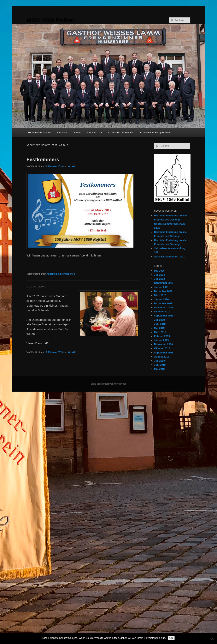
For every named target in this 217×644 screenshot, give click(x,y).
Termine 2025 (94, 132)
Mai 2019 (159, 328)
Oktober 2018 (162, 348)
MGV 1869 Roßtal (50, 20)
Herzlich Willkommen (39, 132)
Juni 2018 (160, 365)
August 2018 (162, 357)
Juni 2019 (160, 324)
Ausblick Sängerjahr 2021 (169, 257)
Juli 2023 (159, 279)
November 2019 (163, 307)
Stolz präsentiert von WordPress (108, 384)
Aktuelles (62, 132)
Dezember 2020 (163, 291)
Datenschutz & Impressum (155, 132)
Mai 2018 (159, 369)
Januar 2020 (161, 299)
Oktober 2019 (162, 312)
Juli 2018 (159, 361)
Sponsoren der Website (121, 132)
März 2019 (160, 332)
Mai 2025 (159, 271)
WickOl (72, 166)
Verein (77, 132)
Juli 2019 (159, 320)
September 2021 (164, 283)
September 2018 (164, 353)
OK (171, 638)
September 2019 (164, 316)
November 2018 (163, 344)
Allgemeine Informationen (61, 274)
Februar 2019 (162, 336)
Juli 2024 (159, 275)
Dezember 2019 (163, 303)
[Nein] (212, 639)
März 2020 (160, 295)
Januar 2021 (161, 287)
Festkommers (43, 159)
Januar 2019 (161, 340)
